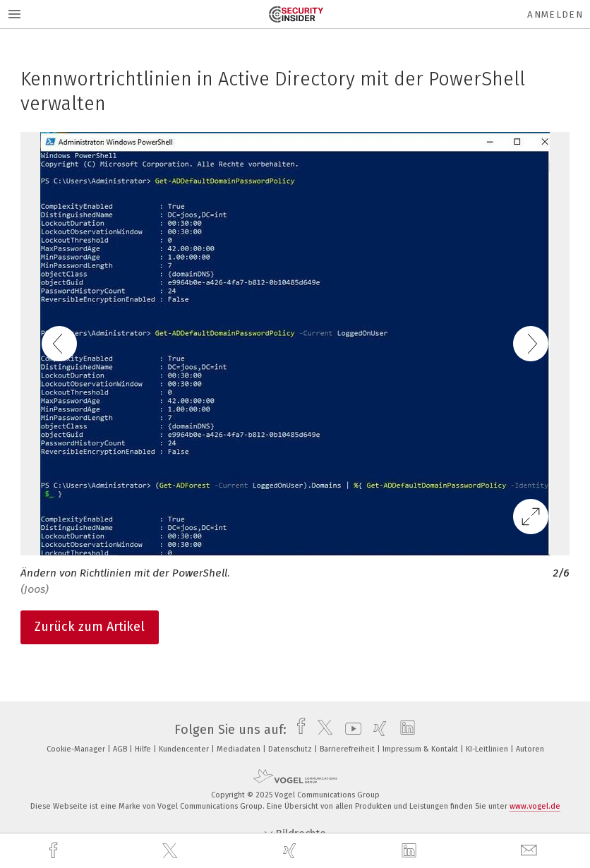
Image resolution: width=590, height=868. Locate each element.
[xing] (291, 851)
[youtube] (350, 730)
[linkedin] (411, 851)
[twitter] (171, 851)
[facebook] (55, 851)
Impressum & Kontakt (421, 749)
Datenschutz (291, 749)
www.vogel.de (535, 806)
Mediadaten (240, 749)
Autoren (530, 749)
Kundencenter (185, 749)
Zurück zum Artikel (90, 627)
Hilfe (144, 749)
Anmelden (555, 14)
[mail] (531, 851)
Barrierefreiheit (348, 749)
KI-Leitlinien (488, 749)
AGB (121, 749)
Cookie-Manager (77, 749)
